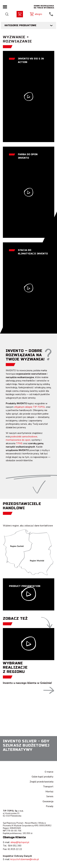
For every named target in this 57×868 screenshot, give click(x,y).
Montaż (49, 792)
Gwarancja (48, 801)
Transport (48, 787)
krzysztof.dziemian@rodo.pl (25, 859)
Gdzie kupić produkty (42, 777)
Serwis (50, 796)
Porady (50, 806)
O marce (49, 772)
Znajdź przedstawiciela (41, 782)
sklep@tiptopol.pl (20, 842)
